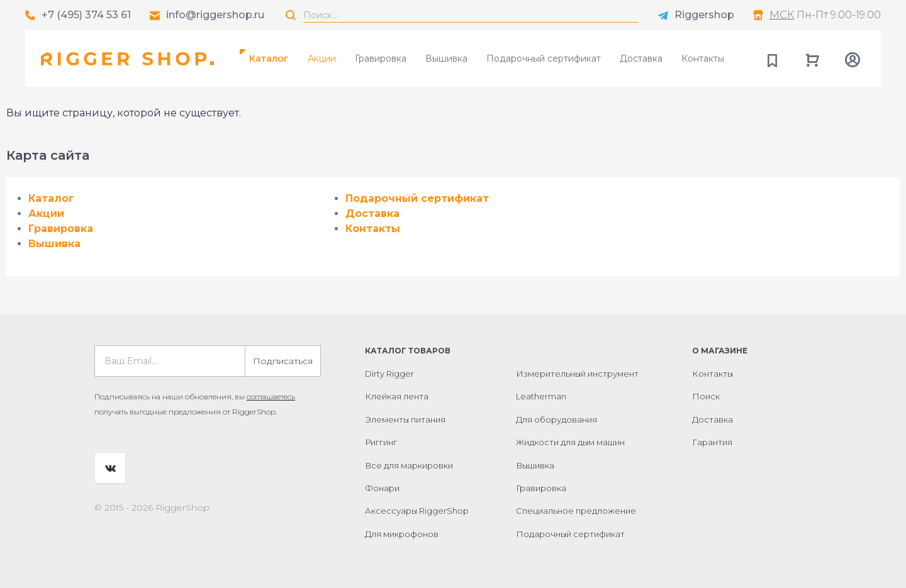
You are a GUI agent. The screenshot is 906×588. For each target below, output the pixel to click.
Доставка (641, 58)
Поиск (706, 396)
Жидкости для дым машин (570, 442)
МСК (782, 15)
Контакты (703, 58)
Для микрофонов (402, 534)
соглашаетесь (271, 397)
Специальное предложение (576, 511)
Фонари (382, 488)
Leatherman (541, 396)
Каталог (269, 58)
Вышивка (446, 58)
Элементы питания (405, 419)
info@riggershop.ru (215, 15)
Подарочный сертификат (544, 58)
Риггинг (381, 442)
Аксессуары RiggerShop (417, 511)
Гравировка (381, 58)
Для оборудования (556, 419)
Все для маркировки (409, 465)
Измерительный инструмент (577, 374)
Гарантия (712, 442)
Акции (322, 58)
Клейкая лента (397, 396)
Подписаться (283, 361)
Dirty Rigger (389, 374)
